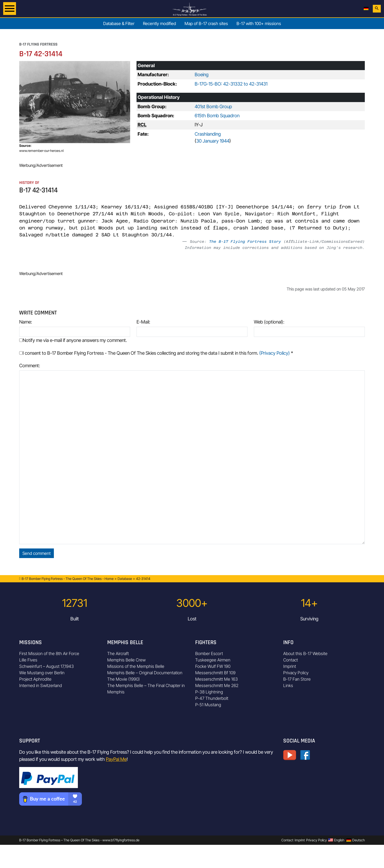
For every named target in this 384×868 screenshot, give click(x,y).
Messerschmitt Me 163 (217, 679)
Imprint (290, 666)
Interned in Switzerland (41, 685)
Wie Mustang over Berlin (42, 673)
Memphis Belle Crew (126, 660)
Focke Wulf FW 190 (213, 666)
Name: (26, 322)
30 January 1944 (213, 141)
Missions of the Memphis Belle (136, 666)
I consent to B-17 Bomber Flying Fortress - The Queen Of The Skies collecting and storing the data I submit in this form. (156, 353)
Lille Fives (28, 660)
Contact (291, 660)
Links (288, 685)
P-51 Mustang (208, 705)
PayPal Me (116, 759)
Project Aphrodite (35, 679)
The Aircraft (118, 653)
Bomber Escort (209, 653)
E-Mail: (143, 322)
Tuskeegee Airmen (213, 660)
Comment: (30, 366)
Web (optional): (269, 322)
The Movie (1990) (123, 679)
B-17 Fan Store (297, 679)
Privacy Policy (296, 673)
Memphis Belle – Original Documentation (145, 673)
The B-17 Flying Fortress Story (245, 241)
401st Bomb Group (213, 106)
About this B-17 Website (305, 653)
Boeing (202, 74)
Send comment (37, 553)
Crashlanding (208, 134)
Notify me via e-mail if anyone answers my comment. (73, 340)
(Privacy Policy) (275, 353)
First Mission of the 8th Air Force (49, 653)
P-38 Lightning (209, 692)
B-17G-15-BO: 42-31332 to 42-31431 (231, 84)
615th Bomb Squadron (217, 116)
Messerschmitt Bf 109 (215, 673)
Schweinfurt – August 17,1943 (47, 666)
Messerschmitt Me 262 (217, 685)
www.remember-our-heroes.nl (41, 151)
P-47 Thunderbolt (212, 698)
